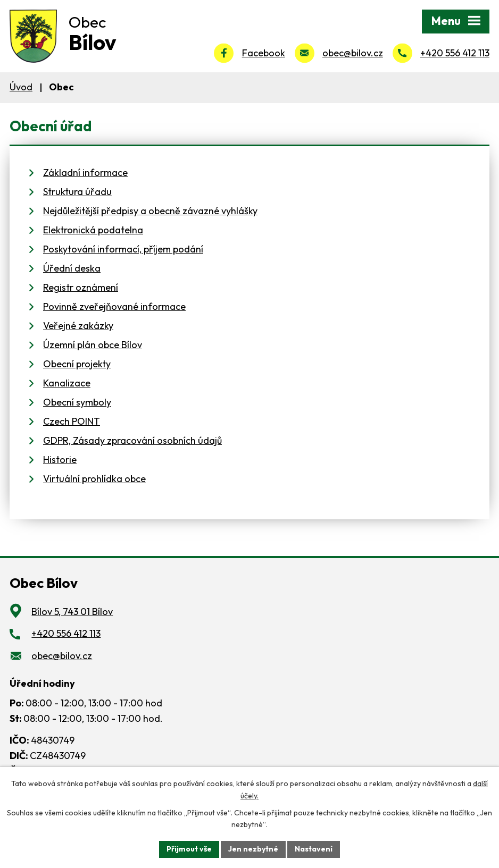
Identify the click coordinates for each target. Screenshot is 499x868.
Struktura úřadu (77, 192)
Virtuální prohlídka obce (94, 479)
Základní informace (85, 172)
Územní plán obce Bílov (93, 345)
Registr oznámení (81, 287)
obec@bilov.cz (353, 53)
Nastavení (314, 849)
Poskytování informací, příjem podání (123, 249)
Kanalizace (67, 383)
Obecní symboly (77, 402)
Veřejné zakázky (78, 326)
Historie (60, 460)
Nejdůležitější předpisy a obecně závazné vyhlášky (150, 211)
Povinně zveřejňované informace (114, 306)
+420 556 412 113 (455, 53)
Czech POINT (72, 421)
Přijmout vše (189, 849)
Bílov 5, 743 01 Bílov (72, 612)
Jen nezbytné (253, 849)
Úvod (21, 87)
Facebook (264, 53)
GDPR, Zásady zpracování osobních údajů (132, 440)
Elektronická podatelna (93, 230)
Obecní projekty (77, 364)
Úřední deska (72, 268)
